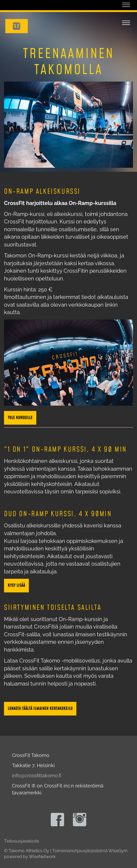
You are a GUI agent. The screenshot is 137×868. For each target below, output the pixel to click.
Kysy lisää (16, 585)
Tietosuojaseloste (21, 841)
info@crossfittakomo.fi (37, 776)
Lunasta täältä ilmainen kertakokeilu (40, 709)
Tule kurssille (20, 418)
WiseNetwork (42, 857)
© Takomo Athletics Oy (27, 851)
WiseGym (118, 851)
